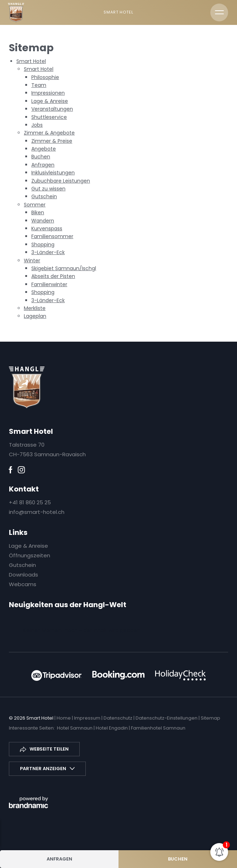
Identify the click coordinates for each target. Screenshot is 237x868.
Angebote (44, 149)
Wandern (43, 221)
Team (39, 85)
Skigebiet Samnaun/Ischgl (64, 268)
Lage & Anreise (50, 101)
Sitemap (210, 718)
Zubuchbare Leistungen (61, 181)
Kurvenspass (47, 228)
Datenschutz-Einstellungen (167, 718)
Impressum (88, 718)
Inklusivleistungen (53, 173)
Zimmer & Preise (52, 141)
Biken (38, 212)
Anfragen (43, 165)
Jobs (37, 125)
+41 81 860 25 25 (30, 502)
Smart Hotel (31, 61)
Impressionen (48, 93)
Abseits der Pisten (53, 276)
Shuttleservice (49, 117)
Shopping (43, 244)
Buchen (41, 157)
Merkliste (35, 308)
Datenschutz (118, 718)
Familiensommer (52, 236)
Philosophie (45, 77)
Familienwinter (49, 284)
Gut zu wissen (48, 189)
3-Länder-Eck (48, 252)
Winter (32, 261)
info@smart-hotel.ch (37, 512)
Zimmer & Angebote (49, 133)
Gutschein (44, 196)
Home (64, 718)
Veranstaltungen (52, 109)
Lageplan (35, 316)
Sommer (35, 205)
